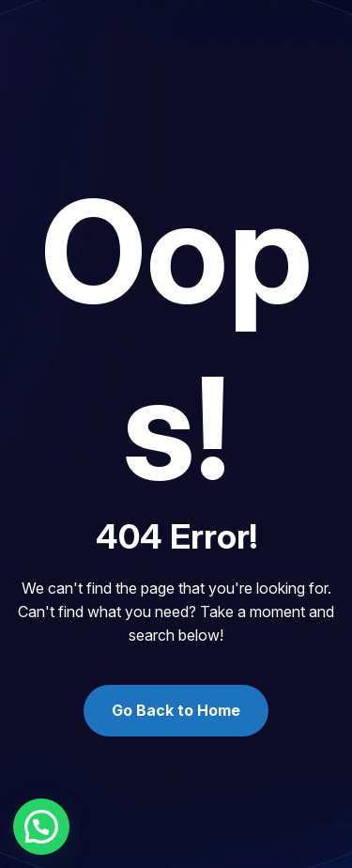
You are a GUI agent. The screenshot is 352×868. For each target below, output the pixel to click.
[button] (41, 827)
